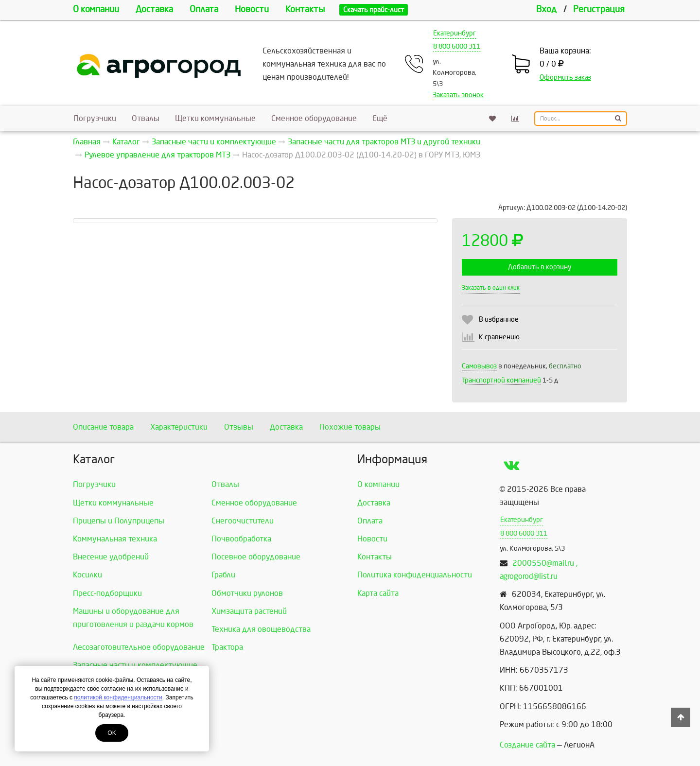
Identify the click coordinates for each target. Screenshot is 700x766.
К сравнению (499, 337)
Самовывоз (479, 366)
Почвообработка (241, 539)
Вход (546, 9)
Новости (252, 9)
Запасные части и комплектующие (135, 665)
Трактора (227, 647)
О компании (96, 9)
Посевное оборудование (256, 557)
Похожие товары (350, 427)
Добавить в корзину (540, 267)
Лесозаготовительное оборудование (139, 647)
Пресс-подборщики (107, 593)
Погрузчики (95, 118)
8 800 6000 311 (457, 46)
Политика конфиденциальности (415, 575)
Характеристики (179, 427)
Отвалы (146, 118)
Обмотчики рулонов (247, 593)
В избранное (499, 320)
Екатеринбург (455, 33)
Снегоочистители (243, 521)
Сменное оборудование (314, 118)
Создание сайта (527, 745)
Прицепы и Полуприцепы (119, 521)
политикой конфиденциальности (118, 697)
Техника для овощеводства (261, 629)
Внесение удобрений (111, 557)
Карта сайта (378, 593)
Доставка (154, 9)
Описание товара (103, 427)
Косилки (87, 575)
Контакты (305, 9)
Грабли (223, 575)
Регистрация (599, 9)
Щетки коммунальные (215, 118)
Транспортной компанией (501, 380)
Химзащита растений (249, 611)
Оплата (204, 9)
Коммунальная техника (115, 539)
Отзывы (239, 427)
